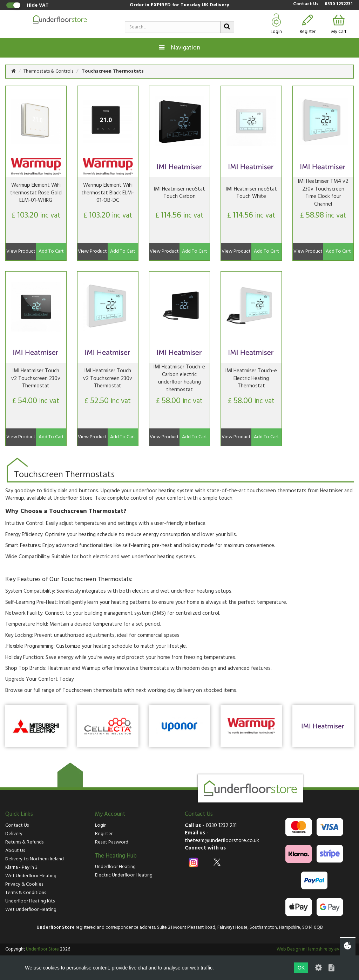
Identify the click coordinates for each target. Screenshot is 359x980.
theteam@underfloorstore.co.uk (222, 841)
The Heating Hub (116, 856)
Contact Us (306, 4)
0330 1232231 (339, 4)
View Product (21, 251)
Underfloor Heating (115, 867)
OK (301, 968)
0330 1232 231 (221, 826)
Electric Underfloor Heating (124, 875)
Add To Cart (51, 251)
